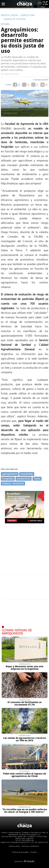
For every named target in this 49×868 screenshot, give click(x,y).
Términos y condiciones (30, 846)
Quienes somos (14, 846)
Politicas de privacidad (20, 852)
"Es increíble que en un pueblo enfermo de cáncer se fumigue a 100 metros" (25, 811)
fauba (37, 479)
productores (24, 479)
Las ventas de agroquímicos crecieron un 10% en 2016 (25, 739)
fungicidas (8, 479)
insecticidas (27, 474)
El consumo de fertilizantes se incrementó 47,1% (25, 703)
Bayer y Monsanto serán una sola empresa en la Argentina (24, 668)
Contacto (34, 852)
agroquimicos (10, 474)
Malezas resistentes (13, 483)
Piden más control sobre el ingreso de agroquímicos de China (24, 775)
